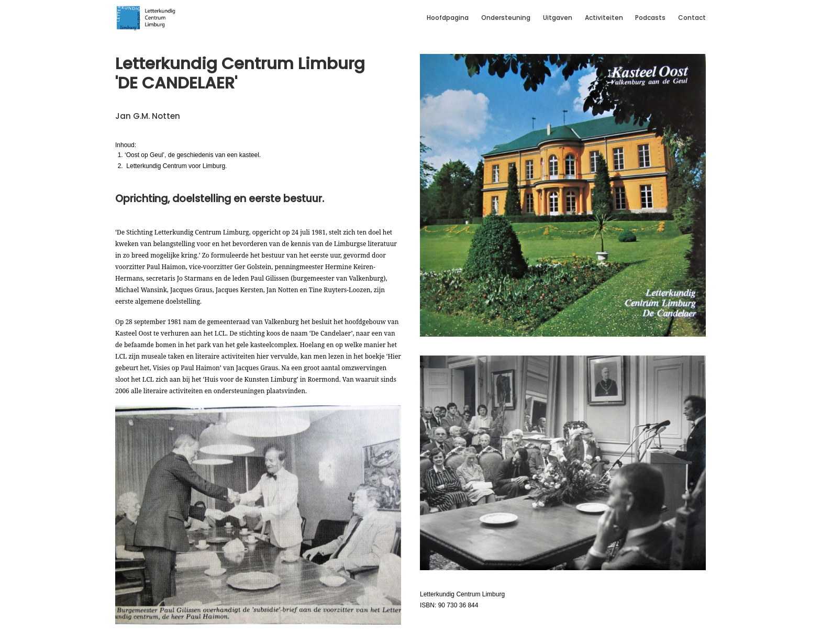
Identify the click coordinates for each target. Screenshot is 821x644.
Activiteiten (604, 18)
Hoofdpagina (448, 18)
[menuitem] (450, 18)
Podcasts (650, 18)
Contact (692, 18)
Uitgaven (558, 18)
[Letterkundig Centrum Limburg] (146, 18)
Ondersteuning (506, 18)
